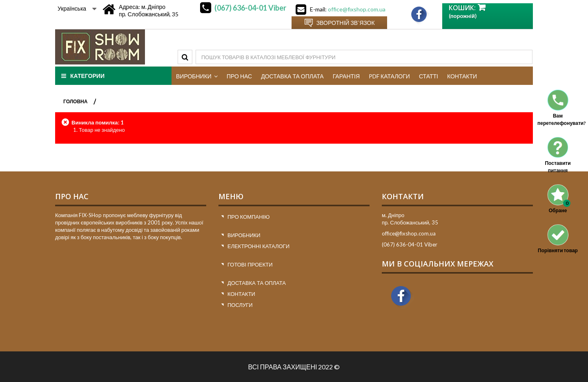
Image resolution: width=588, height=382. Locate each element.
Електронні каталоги (258, 246)
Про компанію (248, 217)
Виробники (244, 235)
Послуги (240, 305)
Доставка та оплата (257, 283)
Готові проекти (250, 264)
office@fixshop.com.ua (357, 9)
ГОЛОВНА (75, 101)
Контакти (241, 294)
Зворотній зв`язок (346, 23)
